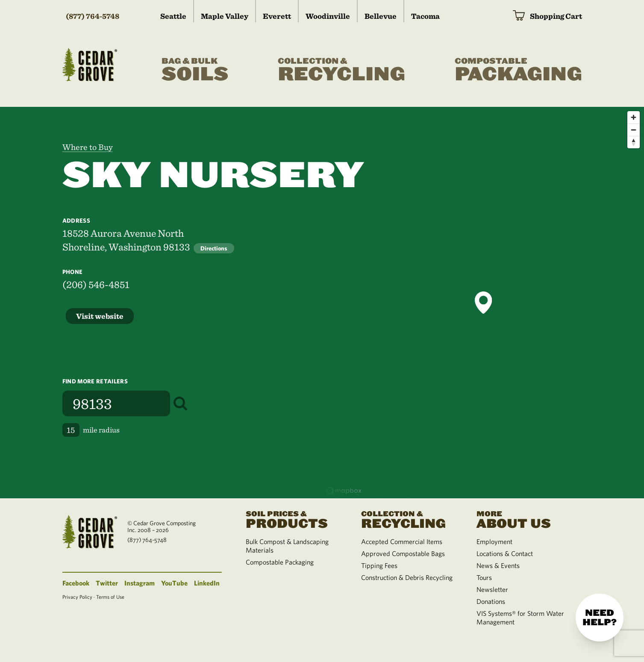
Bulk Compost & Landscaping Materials (287, 546)
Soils (195, 70)
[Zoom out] (634, 130)
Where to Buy (88, 147)
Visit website (100, 316)
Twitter (107, 583)
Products (293, 519)
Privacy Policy (77, 597)
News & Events (498, 565)
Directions (214, 248)
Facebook (76, 583)
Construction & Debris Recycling (407, 577)
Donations (491, 601)
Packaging (518, 70)
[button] (483, 303)
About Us (524, 519)
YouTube (174, 583)
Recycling (341, 70)
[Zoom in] (634, 117)
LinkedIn (207, 583)
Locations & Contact (505, 553)
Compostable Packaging (280, 562)
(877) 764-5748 (93, 16)
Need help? (600, 618)
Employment (494, 541)
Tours (484, 577)
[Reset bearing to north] (634, 142)
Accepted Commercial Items (402, 541)
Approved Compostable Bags (403, 553)
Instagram (140, 583)
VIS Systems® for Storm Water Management (520, 618)
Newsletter (492, 589)
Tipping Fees (379, 565)
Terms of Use (110, 597)
